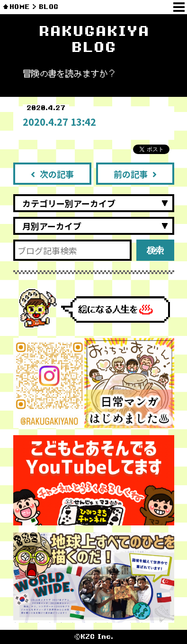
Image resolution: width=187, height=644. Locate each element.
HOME (20, 7)
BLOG (49, 7)
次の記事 (52, 174)
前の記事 (135, 174)
